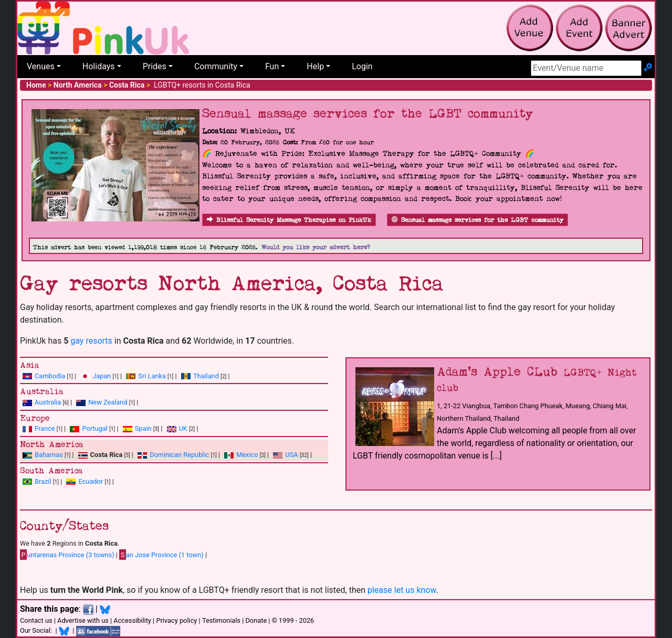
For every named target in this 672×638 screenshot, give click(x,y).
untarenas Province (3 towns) (67, 555)
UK (183, 428)
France (45, 428)
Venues (41, 66)
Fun (272, 66)
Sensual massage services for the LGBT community (477, 220)
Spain (143, 428)
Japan (102, 376)
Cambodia (50, 376)
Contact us (36, 620)
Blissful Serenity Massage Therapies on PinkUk (289, 220)
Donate (256, 620)
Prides (155, 66)
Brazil (43, 481)
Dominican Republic (179, 455)
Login (362, 66)
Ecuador (91, 481)
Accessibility (132, 620)
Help (315, 66)
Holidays (99, 66)
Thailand (206, 376)
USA (291, 455)
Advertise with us (83, 620)
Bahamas (49, 455)
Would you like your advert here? (316, 247)
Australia (48, 402)
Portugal (94, 428)
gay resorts (91, 341)
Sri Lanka (152, 376)
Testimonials (221, 620)
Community (216, 66)
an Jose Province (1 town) (161, 555)
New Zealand (108, 402)
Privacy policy (176, 620)
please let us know (402, 590)
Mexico (247, 455)
